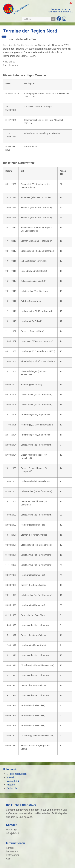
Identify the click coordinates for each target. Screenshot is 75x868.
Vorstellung (13, 781)
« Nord (10, 777)
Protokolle (12, 788)
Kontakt (10, 848)
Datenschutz (13, 855)
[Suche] (53, 19)
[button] (4, 36)
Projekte (11, 785)
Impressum (12, 851)
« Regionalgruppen (17, 774)
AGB (8, 859)
